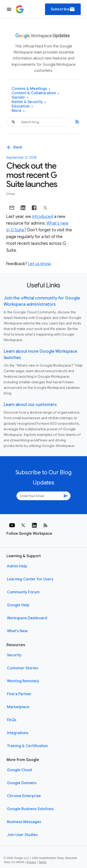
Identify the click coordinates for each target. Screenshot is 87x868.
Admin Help (17, 566)
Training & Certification (27, 746)
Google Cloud (19, 770)
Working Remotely (23, 681)
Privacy (31, 862)
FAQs (12, 720)
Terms (42, 862)
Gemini (20, 98)
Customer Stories (23, 668)
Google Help (18, 605)
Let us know (39, 264)
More (18, 111)
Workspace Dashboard (27, 618)
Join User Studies (22, 835)
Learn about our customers (30, 405)
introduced (43, 217)
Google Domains (22, 783)
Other (11, 194)
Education (22, 106)
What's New (17, 631)
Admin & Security (29, 102)
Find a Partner (19, 694)
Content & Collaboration (35, 93)
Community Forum (23, 592)
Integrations (18, 733)
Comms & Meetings (31, 89)
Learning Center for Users (30, 579)
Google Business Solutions (30, 809)
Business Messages (24, 822)
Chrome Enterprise (24, 796)
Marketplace (18, 707)
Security (14, 655)
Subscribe (63, 9)
